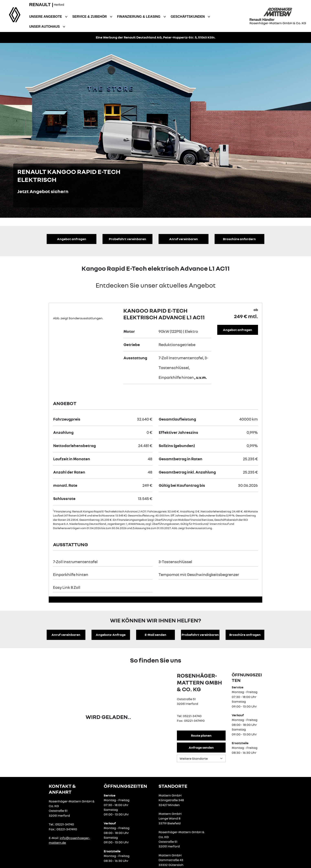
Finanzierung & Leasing (139, 17)
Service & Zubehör (90, 17)
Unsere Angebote (46, 17)
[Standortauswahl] (201, 758)
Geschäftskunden (188, 17)
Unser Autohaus (45, 27)
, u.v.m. (201, 377)
